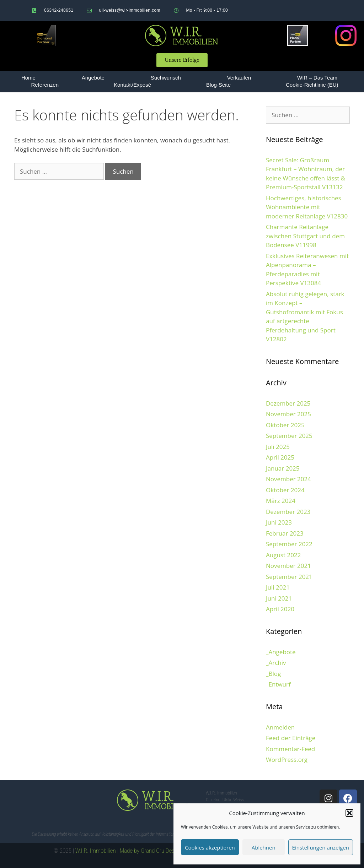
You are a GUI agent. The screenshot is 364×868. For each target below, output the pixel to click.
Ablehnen (264, 847)
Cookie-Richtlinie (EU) (312, 85)
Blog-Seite (218, 85)
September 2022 (289, 544)
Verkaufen (239, 78)
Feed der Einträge (291, 738)
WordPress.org (287, 759)
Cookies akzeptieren (210, 847)
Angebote (93, 78)
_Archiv (276, 663)
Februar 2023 (285, 533)
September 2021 (289, 577)
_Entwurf (278, 684)
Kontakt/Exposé (132, 85)
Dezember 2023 (288, 512)
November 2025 (288, 414)
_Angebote (281, 652)
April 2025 (280, 457)
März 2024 (281, 501)
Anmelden (280, 727)
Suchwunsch (166, 78)
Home (28, 78)
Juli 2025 (278, 447)
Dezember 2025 (288, 403)
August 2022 (283, 555)
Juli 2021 (278, 587)
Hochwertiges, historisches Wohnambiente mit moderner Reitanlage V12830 (307, 207)
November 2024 (288, 479)
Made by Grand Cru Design (151, 851)
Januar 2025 (283, 468)
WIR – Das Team (317, 78)
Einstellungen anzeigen (321, 847)
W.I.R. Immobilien (96, 851)
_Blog (273, 674)
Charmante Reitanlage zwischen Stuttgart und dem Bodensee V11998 (305, 236)
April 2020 (280, 609)
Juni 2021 (279, 598)
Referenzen (45, 85)
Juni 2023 (279, 522)
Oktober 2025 (285, 425)
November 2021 (288, 566)
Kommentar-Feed (290, 749)
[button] (349, 813)
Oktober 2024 (285, 490)
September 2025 (289, 436)
